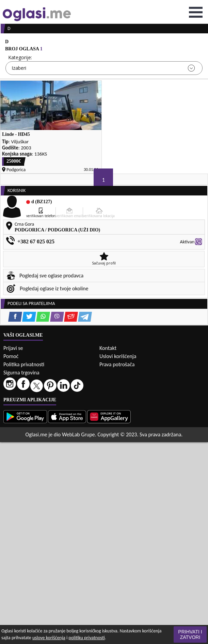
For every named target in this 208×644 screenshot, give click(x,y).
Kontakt (108, 348)
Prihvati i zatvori (190, 634)
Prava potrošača (117, 364)
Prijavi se (13, 348)
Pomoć (11, 356)
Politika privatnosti (24, 364)
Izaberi (19, 68)
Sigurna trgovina (21, 373)
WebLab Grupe (78, 434)
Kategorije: (20, 57)
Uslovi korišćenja (118, 356)
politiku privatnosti (86, 638)
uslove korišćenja (49, 638)
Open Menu (196, 12)
